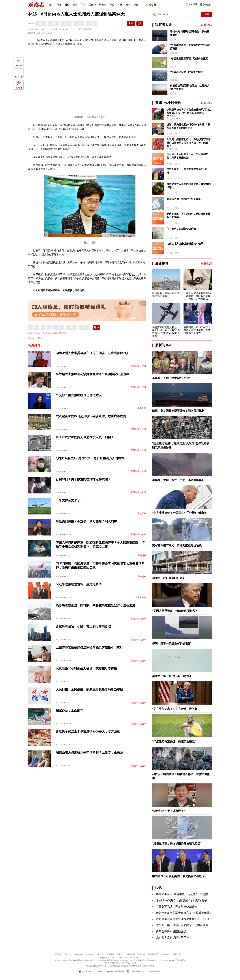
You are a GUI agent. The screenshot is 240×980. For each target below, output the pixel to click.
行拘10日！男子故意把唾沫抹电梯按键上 (83, 479)
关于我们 (69, 954)
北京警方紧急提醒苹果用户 (172, 938)
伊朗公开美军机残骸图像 (171, 932)
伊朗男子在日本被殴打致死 (169, 578)
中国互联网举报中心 (116, 971)
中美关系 (142, 408)
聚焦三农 (142, 513)
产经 (112, 5)
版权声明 (79, 954)
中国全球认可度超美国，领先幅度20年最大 (178, 876)
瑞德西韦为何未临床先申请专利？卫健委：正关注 (89, 752)
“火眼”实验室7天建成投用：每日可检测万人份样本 (90, 458)
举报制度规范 (154, 954)
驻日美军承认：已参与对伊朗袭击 (177, 907)
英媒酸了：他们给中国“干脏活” (171, 378)
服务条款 (89, 954)
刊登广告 (100, 954)
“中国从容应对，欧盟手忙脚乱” (187, 72)
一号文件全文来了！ (69, 500)
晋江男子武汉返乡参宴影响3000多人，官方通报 (88, 731)
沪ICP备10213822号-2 (64, 960)
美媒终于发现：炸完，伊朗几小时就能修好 (178, 480)
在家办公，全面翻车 (69, 710)
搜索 (207, 14)
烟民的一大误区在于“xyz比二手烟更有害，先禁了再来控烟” (187, 156)
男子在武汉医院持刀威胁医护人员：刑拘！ (85, 437)
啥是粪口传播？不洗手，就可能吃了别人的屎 (86, 521)
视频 (136, 5)
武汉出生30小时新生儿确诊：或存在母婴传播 (86, 668)
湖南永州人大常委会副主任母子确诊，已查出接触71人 (92, 353)
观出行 (92, 5)
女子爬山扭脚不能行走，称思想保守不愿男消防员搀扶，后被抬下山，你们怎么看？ (189, 143)
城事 (128, 5)
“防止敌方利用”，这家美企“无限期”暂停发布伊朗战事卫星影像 (194, 900)
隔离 (55, 333)
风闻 (59, 5)
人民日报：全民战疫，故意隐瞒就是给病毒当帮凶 (89, 689)
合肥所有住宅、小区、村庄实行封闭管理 (83, 626)
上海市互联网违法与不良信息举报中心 (144, 971)
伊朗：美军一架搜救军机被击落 (171, 644)
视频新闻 (62, 333)
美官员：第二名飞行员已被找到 (171, 676)
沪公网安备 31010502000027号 (93, 971)
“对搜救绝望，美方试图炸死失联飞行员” (177, 844)
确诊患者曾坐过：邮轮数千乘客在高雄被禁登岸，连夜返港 (96, 605)
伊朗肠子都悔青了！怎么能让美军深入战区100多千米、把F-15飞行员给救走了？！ (189, 113)
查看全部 (206, 25)
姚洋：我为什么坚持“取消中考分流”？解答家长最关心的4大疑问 (188, 126)
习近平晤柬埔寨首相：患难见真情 (79, 584)
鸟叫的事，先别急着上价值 (181, 229)
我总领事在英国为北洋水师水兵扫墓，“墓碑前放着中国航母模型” (196, 919)
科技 (120, 5)
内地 (50, 333)
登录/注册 (205, 5)
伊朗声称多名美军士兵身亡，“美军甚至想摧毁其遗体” (189, 913)
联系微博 (110, 954)
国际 (75, 5)
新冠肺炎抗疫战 (139, 366)
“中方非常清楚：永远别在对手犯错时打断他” (190, 47)
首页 (51, 5)
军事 (83, 5)
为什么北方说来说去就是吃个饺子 (185, 244)
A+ (67, 29)
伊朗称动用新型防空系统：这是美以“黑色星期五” (190, 87)
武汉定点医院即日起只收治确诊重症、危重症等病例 (91, 416)
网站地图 (131, 954)
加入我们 (121, 954)
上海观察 (142, 556)
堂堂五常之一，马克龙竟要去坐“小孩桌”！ (187, 171)
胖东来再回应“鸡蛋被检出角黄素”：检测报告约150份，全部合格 (195, 894)
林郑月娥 (43, 333)
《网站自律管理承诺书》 (172, 954)
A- (61, 29)
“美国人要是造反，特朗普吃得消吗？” (175, 611)
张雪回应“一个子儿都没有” (169, 811)
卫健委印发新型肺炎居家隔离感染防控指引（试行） (91, 647)
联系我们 (58, 954)
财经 (67, 5)
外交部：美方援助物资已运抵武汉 (79, 395)
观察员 (151, 5)
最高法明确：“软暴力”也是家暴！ (185, 199)
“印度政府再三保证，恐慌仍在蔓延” (189, 59)
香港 (35, 333)
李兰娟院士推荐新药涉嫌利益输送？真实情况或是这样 (92, 374)
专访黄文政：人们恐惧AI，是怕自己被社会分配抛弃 (188, 216)
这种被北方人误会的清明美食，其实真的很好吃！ (189, 186)
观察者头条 (141, 598)
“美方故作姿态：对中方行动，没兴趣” (175, 709)
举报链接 (141, 954)
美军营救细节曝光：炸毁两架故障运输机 (177, 545)
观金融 (103, 5)
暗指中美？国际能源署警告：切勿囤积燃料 (190, 33)
